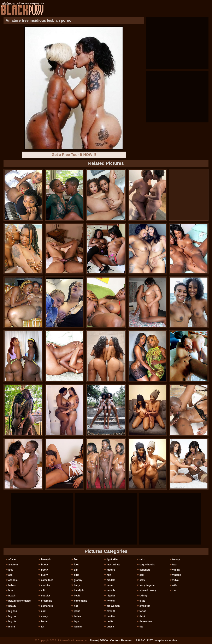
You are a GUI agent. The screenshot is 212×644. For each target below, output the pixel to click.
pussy (110, 627)
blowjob (46, 559)
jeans (77, 611)
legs (76, 621)
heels (77, 596)
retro (142, 559)
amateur (13, 565)
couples (46, 596)
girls (76, 575)
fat (43, 627)
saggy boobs (147, 565)
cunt (44, 611)
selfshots (145, 570)
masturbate (113, 565)
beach (12, 596)
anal (11, 570)
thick (142, 616)
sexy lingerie (147, 585)
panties (111, 616)
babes (12, 585)
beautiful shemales (19, 601)
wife (175, 585)
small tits (145, 606)
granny (78, 580)
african (12, 559)
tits (141, 627)
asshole (13, 580)
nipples (111, 596)
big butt (13, 616)
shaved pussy (148, 590)
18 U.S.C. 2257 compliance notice (156, 640)
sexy (142, 580)
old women (113, 606)
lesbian (78, 627)
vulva (175, 580)
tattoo (143, 611)
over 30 (111, 611)
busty (45, 575)
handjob (79, 590)
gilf (76, 570)
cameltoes (47, 580)
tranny (176, 559)
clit (43, 590)
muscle (111, 590)
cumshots (47, 606)
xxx (174, 590)
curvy (45, 616)
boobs (45, 565)
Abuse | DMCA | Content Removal (111, 640)
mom (110, 585)
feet (76, 559)
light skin (112, 559)
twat (175, 565)
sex (142, 575)
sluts (142, 601)
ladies (77, 616)
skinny (143, 596)
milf (109, 575)
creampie (47, 601)
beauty (12, 606)
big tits (12, 621)
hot (76, 606)
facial (44, 621)
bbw (11, 590)
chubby (46, 585)
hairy (77, 585)
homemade (80, 601)
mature (111, 570)
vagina (176, 570)
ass (10, 575)
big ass (13, 611)
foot (76, 565)
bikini (11, 627)
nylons (111, 601)
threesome (146, 621)
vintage (177, 575)
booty (45, 570)
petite (110, 621)
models (111, 580)
